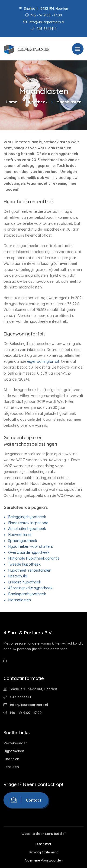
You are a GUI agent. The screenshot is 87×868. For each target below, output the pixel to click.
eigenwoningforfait (43, 361)
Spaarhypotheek (23, 541)
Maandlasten (19, 600)
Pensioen (11, 767)
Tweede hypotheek (24, 564)
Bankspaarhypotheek (27, 594)
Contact (26, 800)
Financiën (11, 759)
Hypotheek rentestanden (30, 570)
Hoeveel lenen (20, 535)
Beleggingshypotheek (27, 517)
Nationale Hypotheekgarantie (34, 558)
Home (12, 102)
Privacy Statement (44, 852)
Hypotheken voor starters (31, 546)
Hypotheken (14, 751)
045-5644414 (44, 29)
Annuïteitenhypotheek (27, 529)
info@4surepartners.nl (44, 22)
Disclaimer (43, 844)
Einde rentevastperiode (28, 523)
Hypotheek (37, 102)
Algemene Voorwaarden (44, 860)
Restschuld (18, 576)
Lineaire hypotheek (25, 582)
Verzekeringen (16, 743)
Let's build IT (55, 834)
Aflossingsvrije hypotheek (30, 588)
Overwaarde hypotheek (29, 552)
